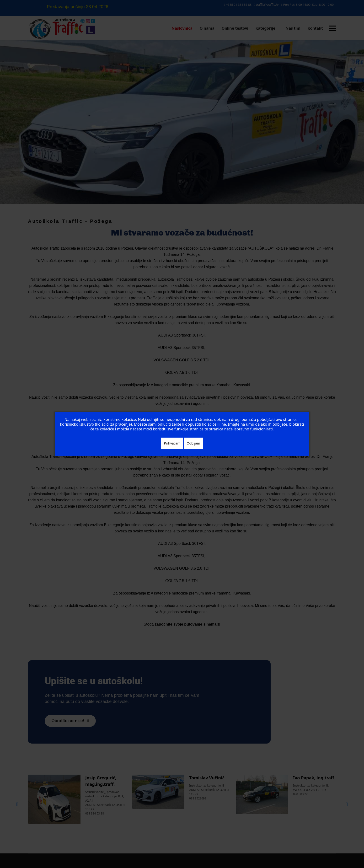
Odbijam (193, 443)
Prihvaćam (172, 443)
